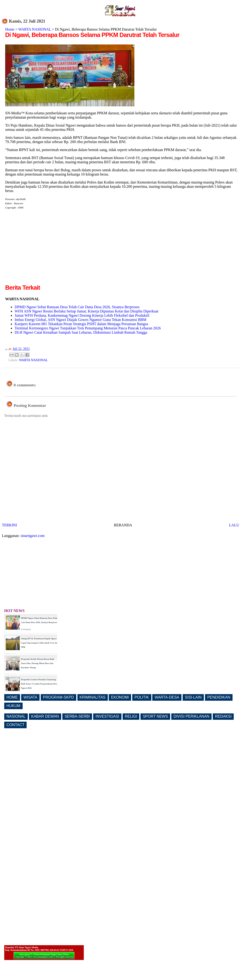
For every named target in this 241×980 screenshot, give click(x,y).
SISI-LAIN (193, 697)
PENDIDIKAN (219, 697)
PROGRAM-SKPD (59, 697)
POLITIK (142, 697)
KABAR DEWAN (45, 716)
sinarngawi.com (33, 536)
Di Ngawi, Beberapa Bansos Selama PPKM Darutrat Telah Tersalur (92, 35)
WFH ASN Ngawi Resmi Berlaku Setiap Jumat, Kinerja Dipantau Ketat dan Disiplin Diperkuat (86, 311)
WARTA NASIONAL (35, 29)
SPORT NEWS (155, 716)
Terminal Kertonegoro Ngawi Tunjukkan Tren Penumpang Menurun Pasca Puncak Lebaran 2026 (88, 328)
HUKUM (14, 706)
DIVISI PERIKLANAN (192, 716)
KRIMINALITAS (92, 697)
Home (10, 29)
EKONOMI (120, 697)
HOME (12, 697)
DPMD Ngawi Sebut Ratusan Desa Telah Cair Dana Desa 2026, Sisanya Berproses (77, 307)
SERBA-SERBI (77, 716)
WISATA (30, 697)
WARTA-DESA (167, 697)
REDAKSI (223, 716)
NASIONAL (16, 716)
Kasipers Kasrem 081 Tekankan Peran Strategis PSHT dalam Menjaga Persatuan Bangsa (81, 324)
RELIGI (131, 716)
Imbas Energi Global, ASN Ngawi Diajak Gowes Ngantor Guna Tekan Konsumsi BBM (80, 320)
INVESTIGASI (107, 716)
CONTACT (16, 725)
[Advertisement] (45, 250)
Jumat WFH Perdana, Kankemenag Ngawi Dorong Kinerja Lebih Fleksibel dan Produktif (82, 315)
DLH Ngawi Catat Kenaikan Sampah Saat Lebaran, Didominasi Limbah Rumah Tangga (81, 332)
